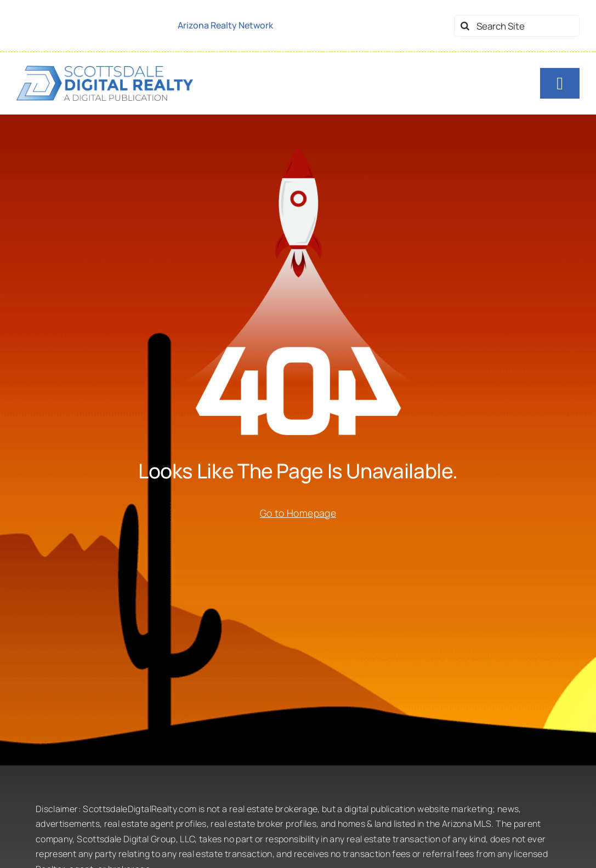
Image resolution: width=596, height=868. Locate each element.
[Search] (465, 26)
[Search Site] (517, 26)
